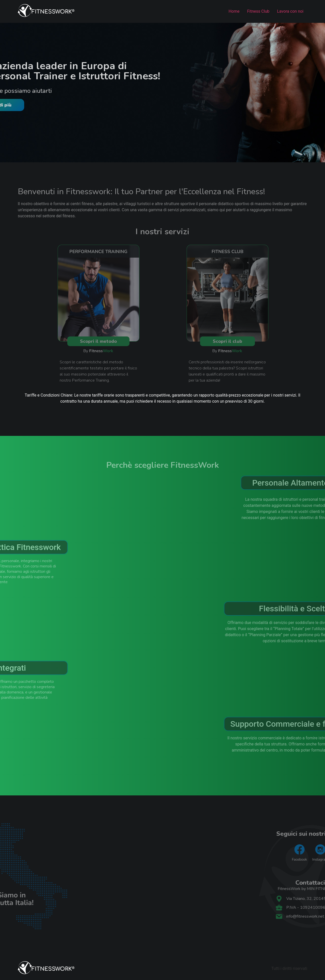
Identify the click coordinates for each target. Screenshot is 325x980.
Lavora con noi (290, 11)
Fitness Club (258, 11)
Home (234, 11)
